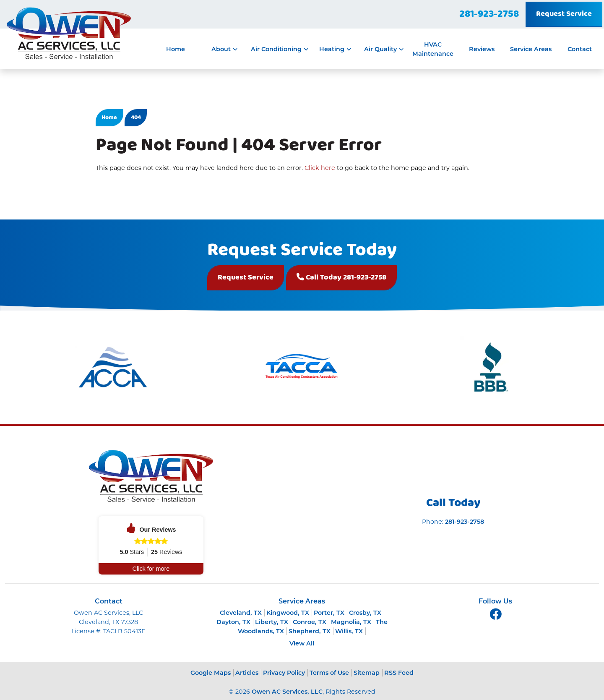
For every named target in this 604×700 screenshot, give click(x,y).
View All (302, 643)
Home (109, 118)
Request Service (564, 14)
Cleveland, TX (241, 613)
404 (136, 118)
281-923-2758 (489, 14)
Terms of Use (329, 673)
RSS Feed (399, 673)
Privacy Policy (284, 673)
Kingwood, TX (288, 613)
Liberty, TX (272, 622)
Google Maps (211, 673)
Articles (247, 673)
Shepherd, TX (310, 631)
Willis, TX (349, 631)
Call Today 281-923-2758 (341, 278)
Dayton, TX (233, 622)
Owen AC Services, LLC (287, 692)
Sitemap (367, 673)
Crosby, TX (365, 613)
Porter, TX (329, 613)
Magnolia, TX (351, 622)
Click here (320, 168)
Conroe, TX (310, 622)
